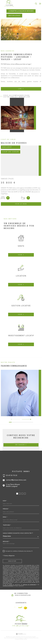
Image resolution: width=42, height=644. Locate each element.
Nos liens (35, 638)
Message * (6, 542)
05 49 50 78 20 (12, 476)
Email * (5, 517)
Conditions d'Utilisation (8, 586)
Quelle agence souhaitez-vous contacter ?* (18, 533)
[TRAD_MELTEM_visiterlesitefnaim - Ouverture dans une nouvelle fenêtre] (25, 608)
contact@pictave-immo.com (16, 480)
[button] (18, 34)
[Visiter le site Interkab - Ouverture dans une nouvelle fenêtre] (18, 608)
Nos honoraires (8, 638)
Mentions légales (24, 638)
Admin (30, 638)
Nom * (5, 501)
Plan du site (15, 638)
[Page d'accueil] (9, 3)
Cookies (25, 639)
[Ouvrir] (36, 4)
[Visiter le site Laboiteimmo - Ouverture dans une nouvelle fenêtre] (21, 634)
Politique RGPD (19, 639)
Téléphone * (7, 525)
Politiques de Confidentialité (29, 585)
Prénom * (6, 509)
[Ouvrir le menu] (40, 4)
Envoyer (12, 561)
